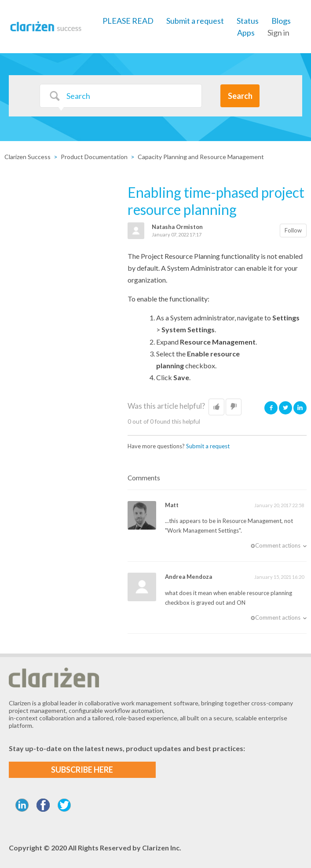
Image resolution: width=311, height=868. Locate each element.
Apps (246, 33)
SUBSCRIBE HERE (82, 770)
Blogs (281, 21)
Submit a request (195, 21)
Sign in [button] (278, 33)
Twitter (285, 408)
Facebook (271, 408)
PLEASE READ (128, 21)
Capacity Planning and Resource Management (201, 157)
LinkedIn (300, 408)
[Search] (121, 96)
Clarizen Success (27, 157)
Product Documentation (94, 157)
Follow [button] (293, 230)
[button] (216, 407)
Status (248, 21)
